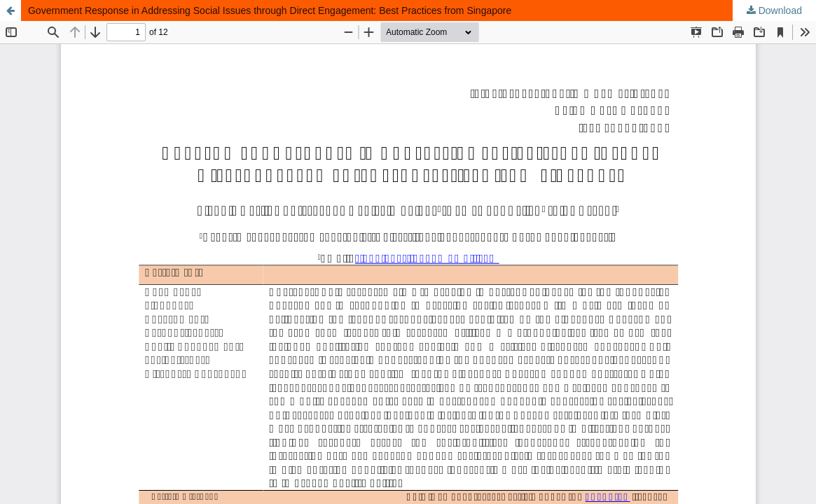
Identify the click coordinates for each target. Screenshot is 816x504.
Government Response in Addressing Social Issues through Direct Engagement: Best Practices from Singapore (270, 10)
